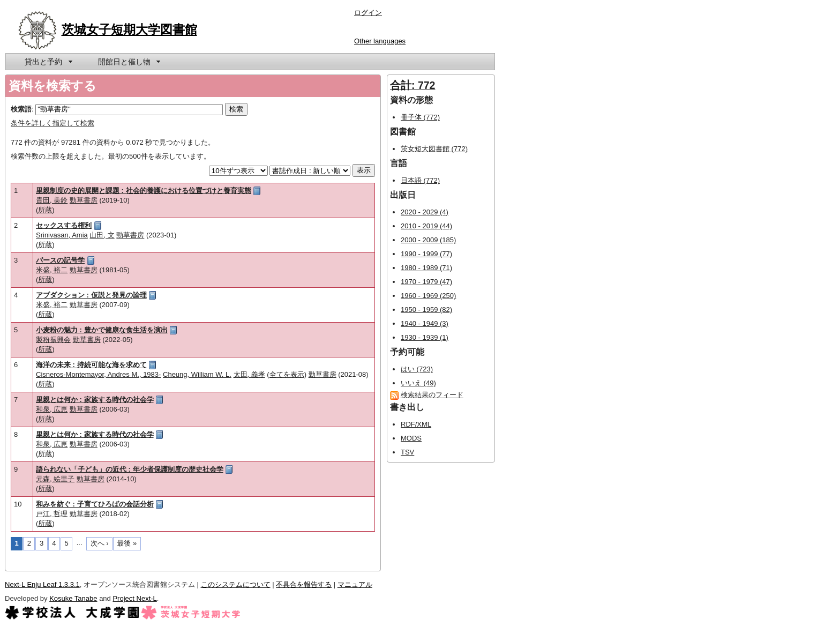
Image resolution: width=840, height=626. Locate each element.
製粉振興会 (53, 340)
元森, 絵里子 (55, 479)
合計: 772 (412, 85)
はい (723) (417, 369)
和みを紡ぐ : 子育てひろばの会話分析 (95, 504)
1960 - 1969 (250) (428, 296)
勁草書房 (84, 200)
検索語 (21, 109)
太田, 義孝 (249, 374)
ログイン (368, 13)
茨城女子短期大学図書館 (129, 29)
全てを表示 (287, 374)
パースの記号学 (60, 260)
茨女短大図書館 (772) (434, 149)
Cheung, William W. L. (197, 374)
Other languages (380, 41)
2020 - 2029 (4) (425, 212)
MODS (411, 438)
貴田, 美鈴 (52, 200)
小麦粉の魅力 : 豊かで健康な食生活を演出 (102, 330)
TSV (407, 452)
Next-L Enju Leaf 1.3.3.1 (42, 584)
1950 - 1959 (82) (426, 310)
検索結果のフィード (432, 395)
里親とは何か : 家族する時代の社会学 (95, 400)
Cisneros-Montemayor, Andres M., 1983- (98, 374)
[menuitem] (48, 62)
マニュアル (355, 584)
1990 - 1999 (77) (426, 254)
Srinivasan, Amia (62, 235)
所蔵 (45, 210)
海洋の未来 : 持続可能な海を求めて (91, 365)
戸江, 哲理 (52, 514)
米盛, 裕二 (52, 270)
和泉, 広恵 (52, 409)
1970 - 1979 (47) (426, 282)
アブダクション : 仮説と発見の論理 (91, 295)
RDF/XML (416, 424)
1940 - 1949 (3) (425, 323)
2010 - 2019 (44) (426, 226)
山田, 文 (102, 235)
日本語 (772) (420, 180)
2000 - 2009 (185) (428, 240)
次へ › (100, 543)
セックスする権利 (64, 225)
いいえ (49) (418, 383)
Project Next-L (134, 598)
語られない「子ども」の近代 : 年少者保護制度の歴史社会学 (130, 469)
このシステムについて (236, 584)
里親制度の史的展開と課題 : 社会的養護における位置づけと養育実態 (144, 191)
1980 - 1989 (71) (426, 268)
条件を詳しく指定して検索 (52, 123)
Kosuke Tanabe (73, 598)
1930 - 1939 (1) (425, 337)
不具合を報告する (304, 584)
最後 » (127, 543)
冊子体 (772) (420, 117)
